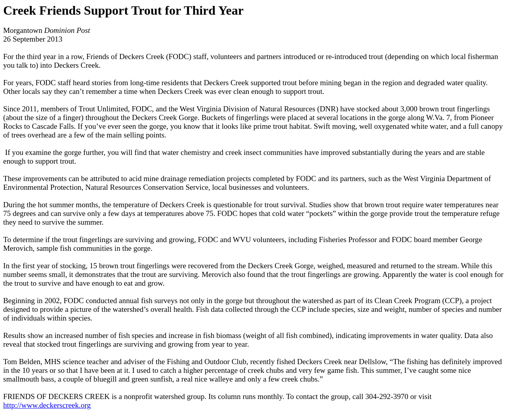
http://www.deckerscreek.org (47, 405)
